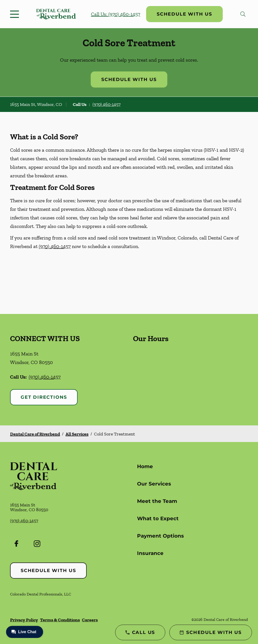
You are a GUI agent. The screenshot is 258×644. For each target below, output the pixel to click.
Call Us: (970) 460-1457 (116, 14)
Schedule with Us (184, 14)
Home (145, 466)
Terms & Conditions (60, 620)
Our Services (154, 484)
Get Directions (44, 397)
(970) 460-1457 (106, 104)
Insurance (150, 553)
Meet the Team (157, 501)
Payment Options (160, 536)
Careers (90, 620)
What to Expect (158, 518)
